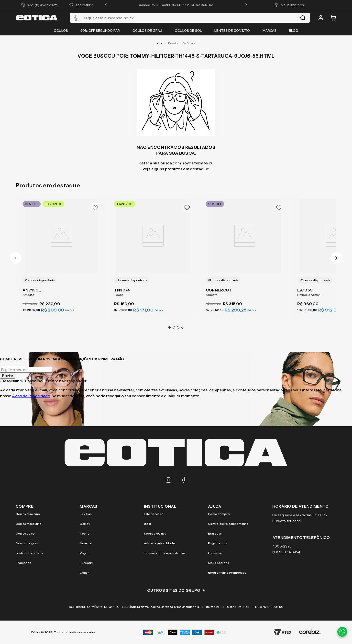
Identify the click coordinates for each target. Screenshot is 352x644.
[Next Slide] (336, 258)
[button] (106, 5)
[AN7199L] (61, 255)
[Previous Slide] (16, 258)
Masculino (11, 381)
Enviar (8, 376)
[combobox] (190, 18)
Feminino (32, 381)
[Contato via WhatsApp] (342, 632)
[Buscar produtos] (303, 18)
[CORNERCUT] (245, 255)
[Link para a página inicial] (158, 43)
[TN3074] (153, 255)
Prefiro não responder (65, 381)
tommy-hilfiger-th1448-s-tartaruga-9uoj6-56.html (183, 43)
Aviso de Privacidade (31, 396)
